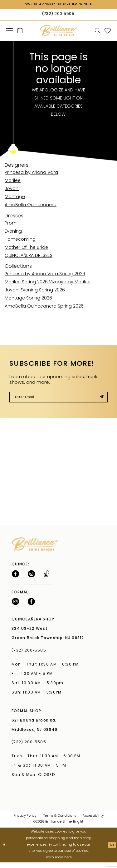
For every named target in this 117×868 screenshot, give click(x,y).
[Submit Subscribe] (100, 401)
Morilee (13, 182)
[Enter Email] (58, 401)
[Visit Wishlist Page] (108, 32)
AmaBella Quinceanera (31, 207)
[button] (10, 32)
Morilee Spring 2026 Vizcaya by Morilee (48, 283)
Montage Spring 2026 (28, 300)
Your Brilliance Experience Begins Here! (59, 5)
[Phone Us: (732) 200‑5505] (58, 16)
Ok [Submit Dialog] (111, 850)
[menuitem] (10, 32)
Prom (11, 225)
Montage (15, 199)
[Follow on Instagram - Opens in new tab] (31, 579)
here (68, 863)
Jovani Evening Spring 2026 (35, 292)
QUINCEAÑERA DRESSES (29, 257)
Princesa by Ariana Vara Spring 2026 (45, 275)
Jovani (12, 190)
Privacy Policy (25, 822)
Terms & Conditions (60, 822)
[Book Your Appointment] (20, 32)
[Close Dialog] (5, 850)
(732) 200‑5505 (30, 656)
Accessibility (93, 822)
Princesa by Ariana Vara (31, 174)
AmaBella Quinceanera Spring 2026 (44, 308)
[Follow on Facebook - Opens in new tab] (15, 579)
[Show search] (97, 32)
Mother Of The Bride (26, 249)
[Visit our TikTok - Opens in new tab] (47, 579)
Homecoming (20, 241)
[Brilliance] (58, 32)
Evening (13, 233)
